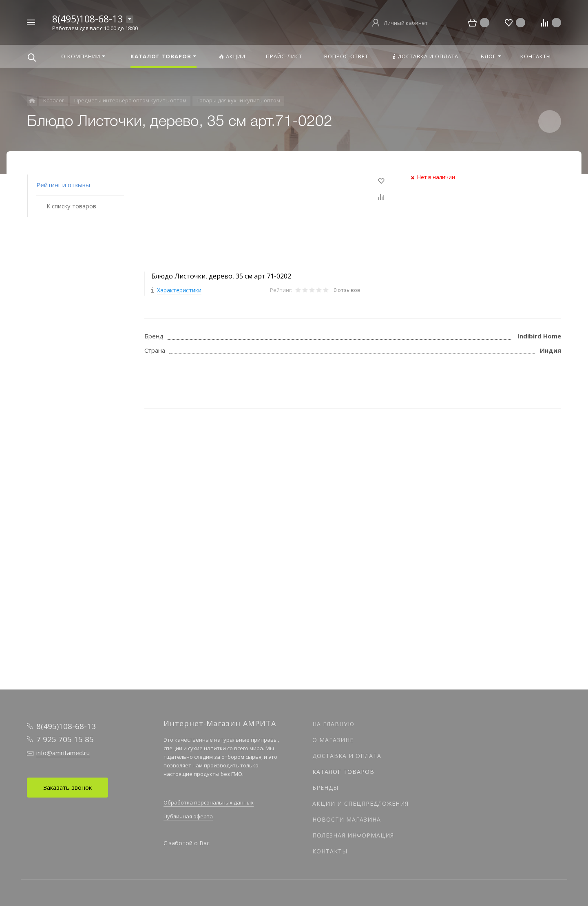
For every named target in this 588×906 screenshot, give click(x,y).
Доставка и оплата (347, 756)
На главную (333, 724)
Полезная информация (353, 835)
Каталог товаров (343, 772)
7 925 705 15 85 (65, 739)
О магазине (333, 740)
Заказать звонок (67, 787)
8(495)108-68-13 (87, 19)
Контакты (330, 851)
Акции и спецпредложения (360, 803)
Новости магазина (347, 819)
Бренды (325, 788)
